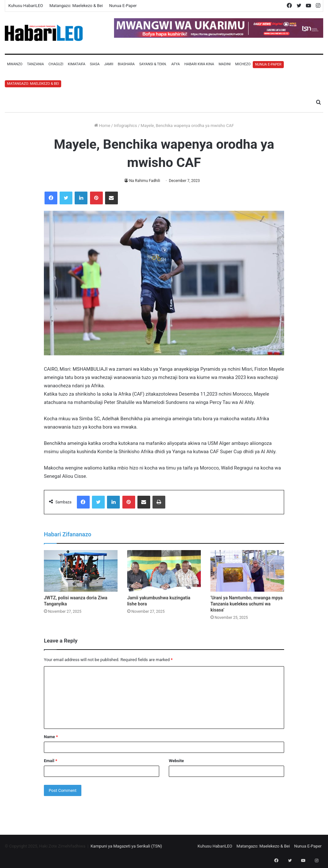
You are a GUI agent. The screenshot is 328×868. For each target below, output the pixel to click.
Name (51, 737)
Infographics (125, 126)
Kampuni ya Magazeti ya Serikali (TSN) (126, 846)
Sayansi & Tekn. (153, 64)
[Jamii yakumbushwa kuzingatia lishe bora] (164, 571)
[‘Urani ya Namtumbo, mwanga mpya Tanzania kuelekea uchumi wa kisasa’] (247, 571)
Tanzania (35, 64)
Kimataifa (77, 64)
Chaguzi (56, 64)
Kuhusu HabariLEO (26, 6)
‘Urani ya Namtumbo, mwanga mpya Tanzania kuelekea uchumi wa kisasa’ (246, 604)
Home (102, 126)
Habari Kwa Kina (199, 64)
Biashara (126, 64)
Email (51, 761)
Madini (225, 64)
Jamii (109, 64)
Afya (176, 64)
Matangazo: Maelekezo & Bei (76, 6)
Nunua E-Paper (123, 6)
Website (176, 761)
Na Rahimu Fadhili (145, 181)
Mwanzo (15, 64)
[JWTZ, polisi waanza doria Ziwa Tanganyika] (81, 571)
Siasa (95, 64)
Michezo (243, 64)
